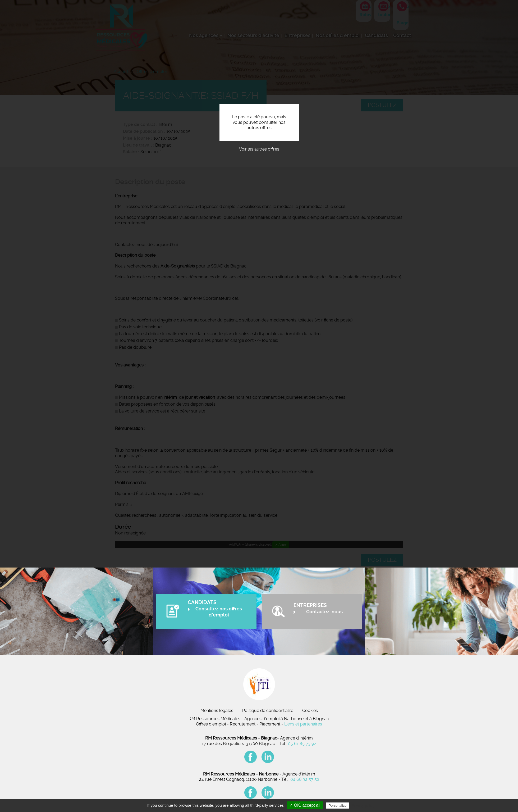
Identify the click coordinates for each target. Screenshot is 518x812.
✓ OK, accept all (305, 805)
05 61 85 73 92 (302, 744)
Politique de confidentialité (268, 711)
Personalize (337, 806)
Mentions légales (217, 711)
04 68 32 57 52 (305, 779)
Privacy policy (363, 805)
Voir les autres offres (259, 149)
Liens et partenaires (303, 724)
